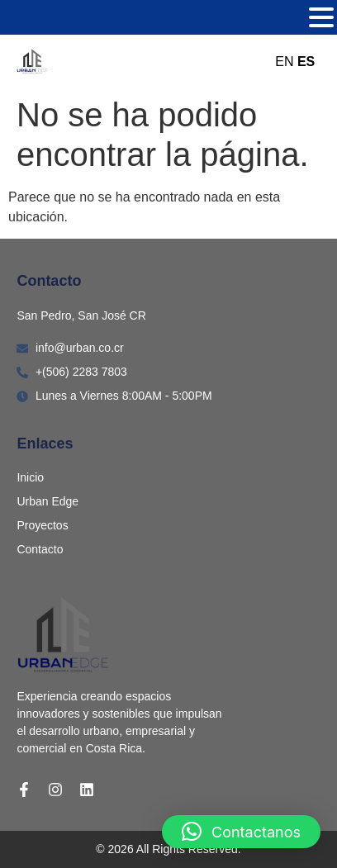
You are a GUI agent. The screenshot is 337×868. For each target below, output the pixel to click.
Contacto (40, 549)
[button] (241, 832)
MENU (33, 21)
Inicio (30, 477)
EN (284, 62)
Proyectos (42, 525)
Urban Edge (47, 501)
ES (306, 62)
